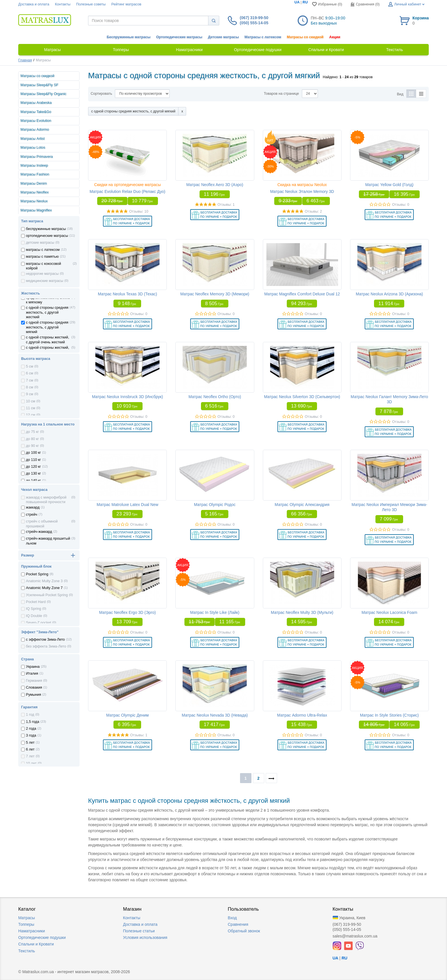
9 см (30, 394)
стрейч (32, 515)
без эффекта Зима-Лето (46, 646)
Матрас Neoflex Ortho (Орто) (215, 397)
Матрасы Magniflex (36, 210)
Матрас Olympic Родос (215, 505)
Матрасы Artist (33, 139)
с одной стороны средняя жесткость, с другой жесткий (47, 312)
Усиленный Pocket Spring (47, 595)
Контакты (63, 4)
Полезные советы (91, 4)
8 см (30, 387)
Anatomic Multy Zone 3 (44, 581)
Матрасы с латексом (263, 37)
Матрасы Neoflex (35, 192)
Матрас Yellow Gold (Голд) (389, 185)
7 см (30, 380)
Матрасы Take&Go (36, 112)
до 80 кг (32, 439)
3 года (31, 735)
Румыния (33, 695)
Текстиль (27, 951)
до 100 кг (33, 453)
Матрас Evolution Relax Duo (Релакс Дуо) (127, 191)
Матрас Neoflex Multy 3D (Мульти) (302, 612)
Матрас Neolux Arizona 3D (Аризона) (389, 294)
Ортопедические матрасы (179, 37)
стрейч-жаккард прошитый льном (48, 541)
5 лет (30, 743)
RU (305, 2)
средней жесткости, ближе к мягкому (48, 300)
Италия (32, 674)
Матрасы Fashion (35, 174)
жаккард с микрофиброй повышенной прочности (46, 500)
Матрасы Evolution (36, 121)
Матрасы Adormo (35, 130)
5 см (30, 366)
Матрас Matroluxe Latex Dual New (127, 505)
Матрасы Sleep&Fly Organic (43, 94)
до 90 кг (32, 446)
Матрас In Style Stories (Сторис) (389, 715)
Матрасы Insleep (34, 166)
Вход (232, 918)
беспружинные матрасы (46, 229)
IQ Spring (33, 609)
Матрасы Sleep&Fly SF (39, 85)
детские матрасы (40, 243)
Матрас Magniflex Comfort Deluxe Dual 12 (302, 294)
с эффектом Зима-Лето (45, 640)
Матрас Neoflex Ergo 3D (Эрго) (128, 612)
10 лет (31, 763)
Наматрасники (32, 931)
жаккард (33, 507)
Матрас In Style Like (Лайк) (215, 612)
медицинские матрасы (45, 281)
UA (297, 2)
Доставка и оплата (34, 4)
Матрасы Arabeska (36, 103)
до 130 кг (33, 473)
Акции (335, 37)
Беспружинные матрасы (129, 37)
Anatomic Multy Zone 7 (44, 588)
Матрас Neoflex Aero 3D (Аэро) (215, 185)
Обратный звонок (244, 931)
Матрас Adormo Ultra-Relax (302, 715)
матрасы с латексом (43, 250)
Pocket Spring (37, 574)
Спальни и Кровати (36, 944)
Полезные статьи (139, 931)
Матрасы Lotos (33, 148)
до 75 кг (32, 432)
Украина (33, 667)
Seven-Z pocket (38, 623)
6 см (30, 373)
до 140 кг (33, 481)
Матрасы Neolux (34, 201)
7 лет (30, 756)
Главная (25, 60)
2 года (31, 729)
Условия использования (145, 937)
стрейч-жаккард (39, 532)
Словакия (34, 687)
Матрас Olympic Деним (128, 715)
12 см (31, 415)
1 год (30, 715)
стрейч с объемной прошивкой (42, 524)
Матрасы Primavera (37, 157)
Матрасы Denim (34, 184)
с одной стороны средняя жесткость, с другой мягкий (47, 327)
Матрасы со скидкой (305, 37)
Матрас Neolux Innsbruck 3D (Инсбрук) (128, 397)
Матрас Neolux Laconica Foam (389, 612)
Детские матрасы (223, 37)
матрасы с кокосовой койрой (43, 266)
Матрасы (27, 918)
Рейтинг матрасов (126, 4)
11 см (31, 408)
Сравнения (238, 924)
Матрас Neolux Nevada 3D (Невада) (215, 715)
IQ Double (34, 616)
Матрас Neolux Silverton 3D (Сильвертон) (302, 397)
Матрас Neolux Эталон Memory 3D (302, 191)
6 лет (30, 749)
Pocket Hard (36, 602)
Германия (34, 681)
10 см (31, 401)
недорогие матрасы (42, 274)
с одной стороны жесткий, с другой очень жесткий (47, 340)
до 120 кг (33, 467)
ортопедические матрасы (47, 236)
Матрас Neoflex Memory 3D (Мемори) (215, 294)
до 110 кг (33, 460)
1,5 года (32, 722)
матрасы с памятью (42, 257)
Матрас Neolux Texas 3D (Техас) (127, 294)
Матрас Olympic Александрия (302, 505)
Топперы (26, 924)
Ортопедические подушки (42, 937)
